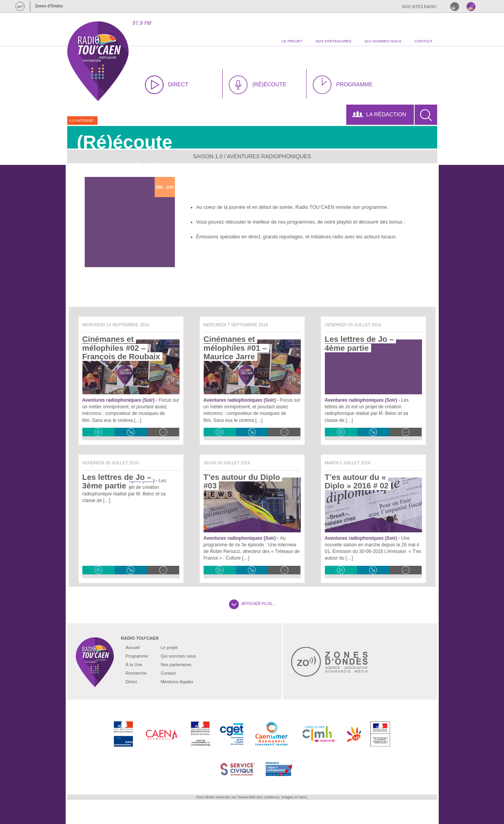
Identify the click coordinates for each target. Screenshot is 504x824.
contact (424, 41)
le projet (292, 41)
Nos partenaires (176, 665)
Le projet (169, 647)
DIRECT (167, 85)
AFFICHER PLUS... (252, 604)
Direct (131, 682)
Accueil (133, 647)
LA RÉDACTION (379, 114)
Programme (137, 656)
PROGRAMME (343, 85)
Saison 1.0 (208, 156)
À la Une (134, 665)
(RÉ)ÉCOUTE (257, 85)
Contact (168, 673)
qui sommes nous (383, 41)
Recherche (136, 673)
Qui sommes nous (178, 656)
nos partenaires (333, 41)
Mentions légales (177, 682)
